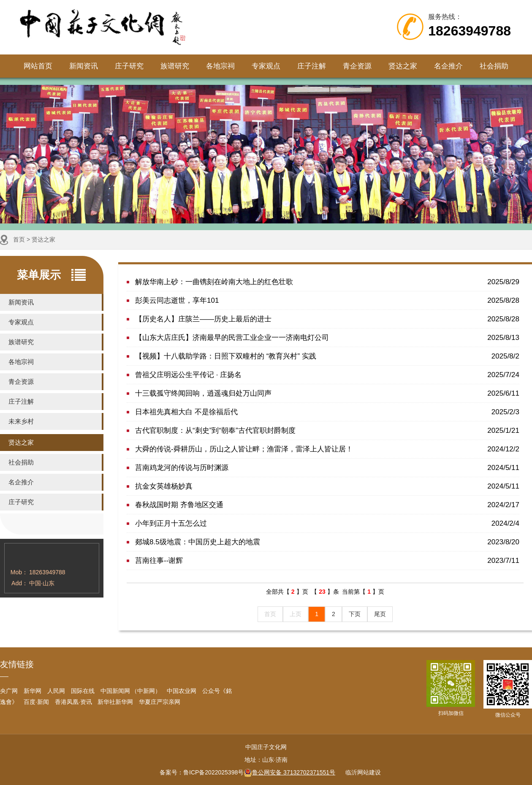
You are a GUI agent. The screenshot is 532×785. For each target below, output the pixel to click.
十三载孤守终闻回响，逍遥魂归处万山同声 (327, 393)
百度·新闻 (36, 702)
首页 (19, 239)
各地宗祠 (220, 66)
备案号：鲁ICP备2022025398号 (202, 772)
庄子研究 (129, 66)
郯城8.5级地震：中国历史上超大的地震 (327, 542)
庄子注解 (312, 66)
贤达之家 (403, 66)
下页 (355, 614)
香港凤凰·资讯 (73, 702)
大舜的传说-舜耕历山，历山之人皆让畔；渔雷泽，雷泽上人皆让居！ (327, 449)
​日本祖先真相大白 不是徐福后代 (327, 412)
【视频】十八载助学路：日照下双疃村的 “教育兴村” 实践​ (327, 356)
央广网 (9, 691)
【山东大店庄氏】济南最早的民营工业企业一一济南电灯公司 (327, 338)
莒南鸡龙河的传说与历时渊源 (327, 468)
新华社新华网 (115, 702)
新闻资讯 (84, 66)
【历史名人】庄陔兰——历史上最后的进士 (327, 319)
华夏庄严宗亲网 (160, 702)
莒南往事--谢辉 (327, 561)
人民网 (56, 691)
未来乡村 (21, 421)
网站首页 (38, 66)
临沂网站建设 (363, 772)
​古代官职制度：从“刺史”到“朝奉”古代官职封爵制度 (327, 431)
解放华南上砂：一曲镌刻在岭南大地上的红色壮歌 (327, 282)
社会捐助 (494, 66)
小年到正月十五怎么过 (327, 523)
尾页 (380, 614)
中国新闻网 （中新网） (131, 691)
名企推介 (448, 66)
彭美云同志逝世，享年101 (327, 300)
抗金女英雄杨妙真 (327, 486)
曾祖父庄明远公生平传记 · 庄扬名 (327, 375)
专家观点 (266, 66)
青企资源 (357, 66)
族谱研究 (175, 66)
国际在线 (83, 691)
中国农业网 (182, 691)
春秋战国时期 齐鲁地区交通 (327, 505)
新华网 (33, 691)
